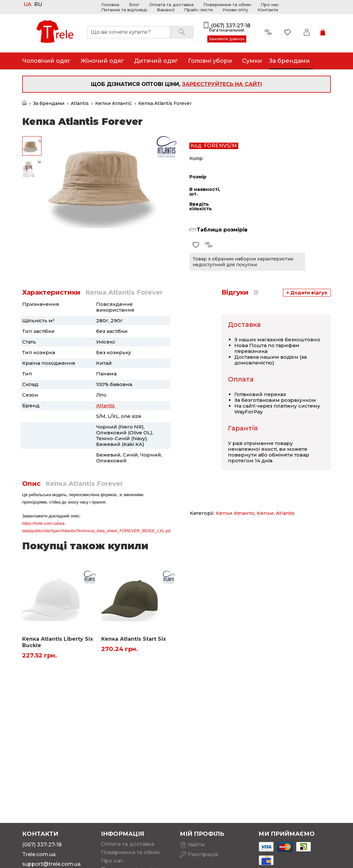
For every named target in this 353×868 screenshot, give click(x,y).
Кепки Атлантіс (113, 103)
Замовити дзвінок (227, 39)
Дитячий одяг (156, 61)
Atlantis (80, 103)
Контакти (268, 10)
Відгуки (240, 292)
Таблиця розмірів (222, 230)
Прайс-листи (199, 10)
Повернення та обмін (227, 5)
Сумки (252, 61)
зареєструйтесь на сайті (222, 84)
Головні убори (210, 61)
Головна (110, 5)
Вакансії (166, 10)
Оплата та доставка (171, 5)
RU (38, 5)
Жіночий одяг (102, 61)
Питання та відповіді (124, 10)
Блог (134, 5)
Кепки (265, 513)
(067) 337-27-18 (231, 26)
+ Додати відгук (307, 293)
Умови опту (235, 10)
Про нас (270, 5)
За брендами (49, 103)
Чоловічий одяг (46, 61)
